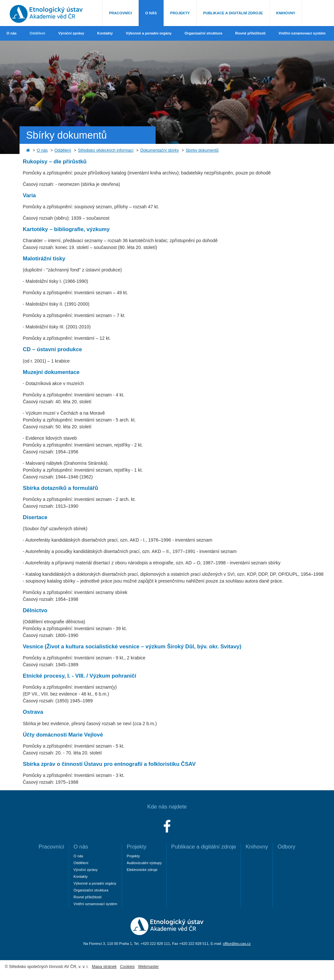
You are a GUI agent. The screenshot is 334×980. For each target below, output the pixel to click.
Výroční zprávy (71, 33)
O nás (151, 13)
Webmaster (148, 967)
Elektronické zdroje (142, 870)
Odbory (286, 847)
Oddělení (37, 33)
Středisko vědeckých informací (106, 150)
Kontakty (105, 33)
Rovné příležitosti (250, 33)
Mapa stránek (104, 967)
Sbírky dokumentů (202, 150)
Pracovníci (120, 13)
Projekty (180, 13)
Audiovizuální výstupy (144, 863)
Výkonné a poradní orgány (149, 33)
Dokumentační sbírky (160, 150)
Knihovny (286, 13)
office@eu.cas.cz (237, 944)
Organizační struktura (203, 33)
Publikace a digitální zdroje (233, 13)
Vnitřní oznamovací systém (302, 33)
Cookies (127, 967)
